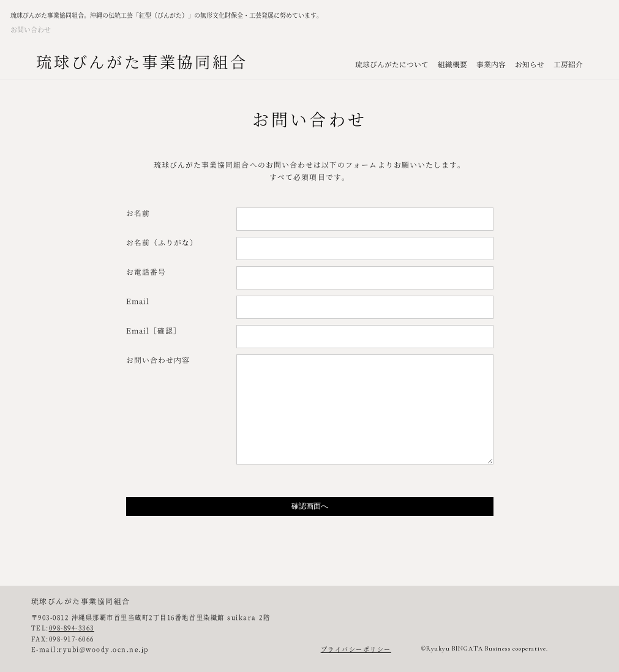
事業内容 (491, 64)
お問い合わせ (31, 29)
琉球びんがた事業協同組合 (142, 61)
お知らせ (530, 64)
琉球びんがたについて (392, 64)
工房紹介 (568, 64)
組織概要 (452, 64)
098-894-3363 (72, 628)
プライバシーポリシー (356, 649)
